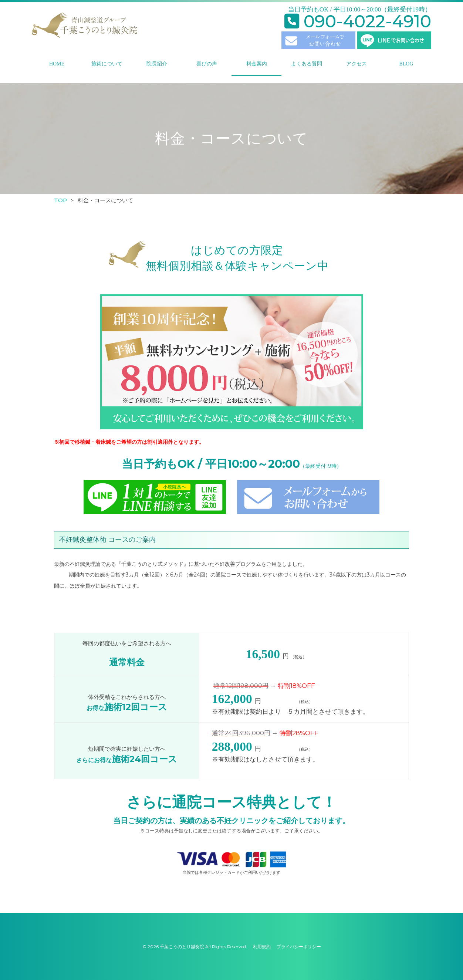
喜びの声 (207, 64)
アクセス (356, 64)
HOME (57, 64)
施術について (107, 64)
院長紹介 (157, 64)
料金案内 (257, 64)
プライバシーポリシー (299, 947)
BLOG (406, 64)
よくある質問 (307, 64)
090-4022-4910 (358, 21)
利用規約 (262, 947)
